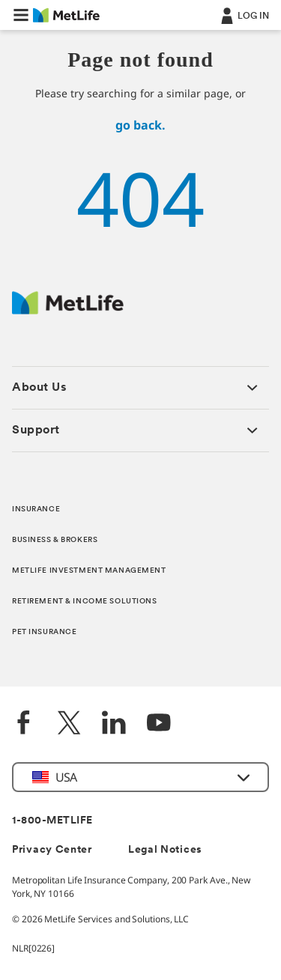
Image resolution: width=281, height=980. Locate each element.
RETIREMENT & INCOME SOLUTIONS (85, 602)
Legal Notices (165, 850)
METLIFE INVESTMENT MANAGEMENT (89, 571)
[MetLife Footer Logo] (68, 310)
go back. (140, 125)
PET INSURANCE (44, 632)
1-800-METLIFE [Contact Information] (52, 821)
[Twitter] (69, 724)
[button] (21, 15)
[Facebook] (24, 724)
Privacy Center (52, 850)
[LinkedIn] (114, 724)
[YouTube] (159, 724)
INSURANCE (36, 509)
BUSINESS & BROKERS (55, 540)
